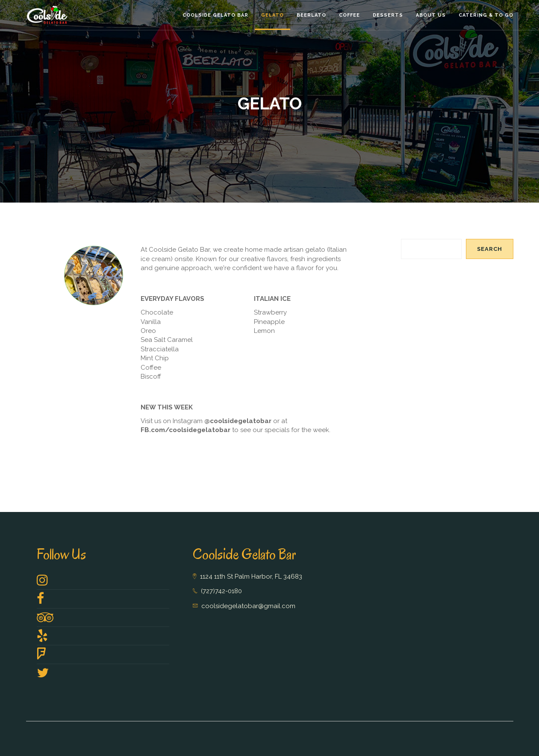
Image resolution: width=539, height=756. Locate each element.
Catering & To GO (486, 15)
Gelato (272, 15)
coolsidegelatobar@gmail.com (248, 606)
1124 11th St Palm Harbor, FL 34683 (251, 577)
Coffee (349, 15)
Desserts (388, 15)
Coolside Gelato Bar (215, 15)
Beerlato (311, 15)
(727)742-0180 (221, 591)
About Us (431, 15)
